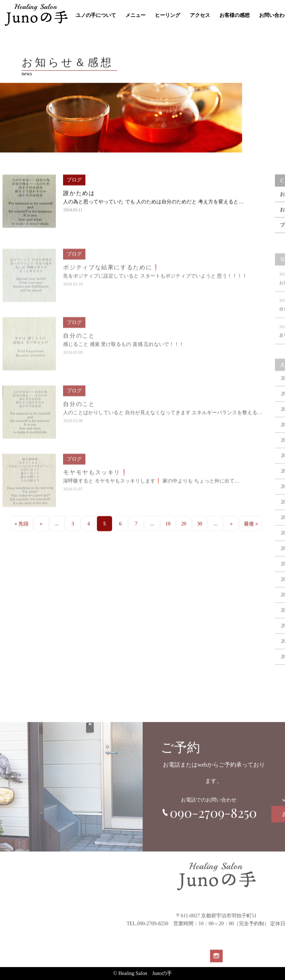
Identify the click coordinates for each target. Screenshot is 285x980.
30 (200, 530)
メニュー (135, 15)
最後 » (251, 530)
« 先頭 (21, 530)
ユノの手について (96, 15)
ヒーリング (168, 15)
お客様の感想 (235, 15)
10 (168, 530)
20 (184, 530)
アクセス (200, 15)
